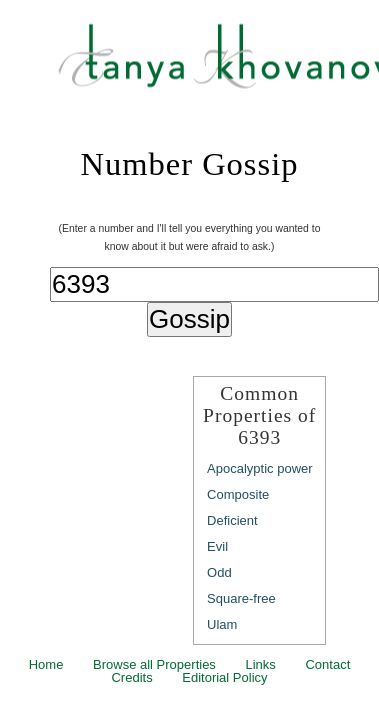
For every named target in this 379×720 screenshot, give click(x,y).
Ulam (222, 624)
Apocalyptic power (260, 468)
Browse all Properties (154, 664)
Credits (131, 677)
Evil (217, 546)
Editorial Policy (224, 677)
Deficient (232, 520)
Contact (327, 664)
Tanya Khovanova (214, 65)
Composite (238, 494)
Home (46, 664)
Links (260, 664)
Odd (219, 572)
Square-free (241, 598)
